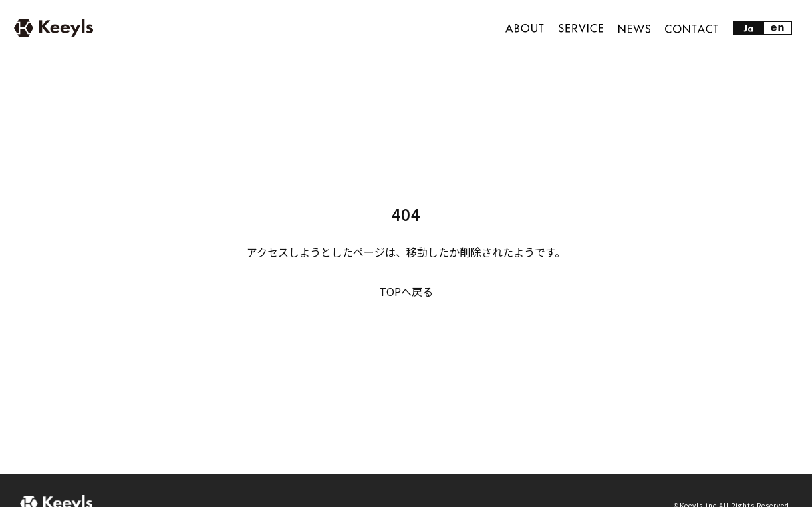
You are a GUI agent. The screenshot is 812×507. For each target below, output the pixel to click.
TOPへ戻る (406, 291)
